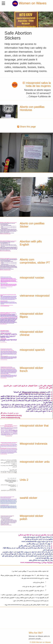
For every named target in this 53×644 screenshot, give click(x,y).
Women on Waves (29, 3)
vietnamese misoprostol (35, 296)
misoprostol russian (32, 278)
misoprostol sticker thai (34, 426)
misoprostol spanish (32, 350)
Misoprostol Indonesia (34, 444)
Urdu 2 (24, 480)
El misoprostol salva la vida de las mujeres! (37, 84)
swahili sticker (28, 498)
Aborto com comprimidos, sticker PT (35, 261)
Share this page (26, 127)
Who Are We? (36, 633)
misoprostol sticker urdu (35, 462)
